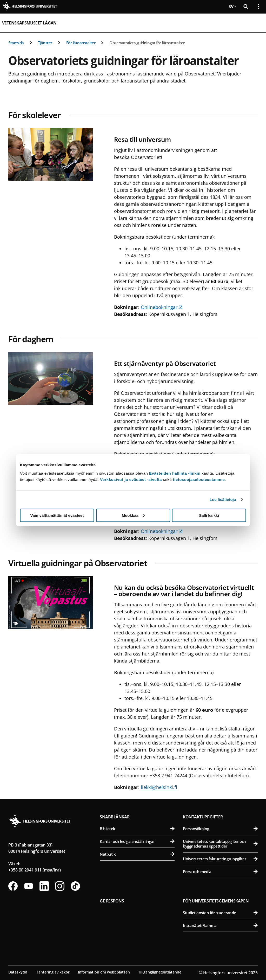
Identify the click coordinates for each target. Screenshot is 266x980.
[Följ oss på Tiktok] (75, 886)
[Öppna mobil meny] (256, 23)
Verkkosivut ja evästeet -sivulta (131, 479)
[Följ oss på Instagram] (60, 886)
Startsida (16, 43)
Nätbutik (137, 854)
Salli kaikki (209, 515)
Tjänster (45, 43)
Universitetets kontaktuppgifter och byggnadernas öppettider (220, 844)
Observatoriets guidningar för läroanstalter (147, 43)
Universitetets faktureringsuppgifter (220, 859)
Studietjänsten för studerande (220, 913)
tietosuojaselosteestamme (199, 479)
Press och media (220, 871)
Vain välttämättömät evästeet (57, 515)
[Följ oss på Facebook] (13, 886)
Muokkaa (133, 515)
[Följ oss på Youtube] (29, 886)
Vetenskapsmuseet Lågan (29, 23)
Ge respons (112, 901)
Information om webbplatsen (104, 972)
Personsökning (220, 829)
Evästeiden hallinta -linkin (175, 473)
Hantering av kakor (53, 972)
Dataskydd (18, 972)
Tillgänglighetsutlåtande (160, 972)
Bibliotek (137, 829)
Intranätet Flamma (220, 925)
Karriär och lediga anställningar (137, 841)
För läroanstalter (81, 43)
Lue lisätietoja (223, 499)
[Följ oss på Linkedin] (44, 886)
